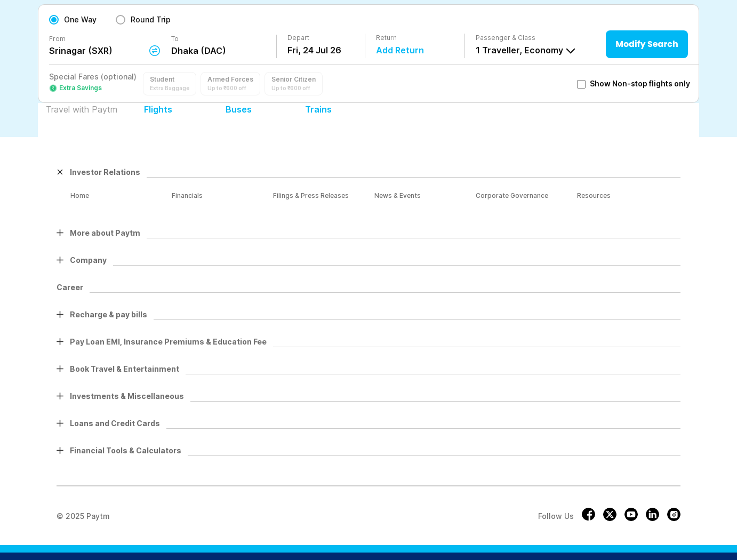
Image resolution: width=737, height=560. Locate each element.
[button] (170, 84)
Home (80, 195)
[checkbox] (581, 84)
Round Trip (151, 19)
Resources (594, 195)
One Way (80, 19)
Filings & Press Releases (311, 195)
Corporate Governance (512, 195)
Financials (187, 195)
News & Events (398, 195)
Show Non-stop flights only (634, 83)
